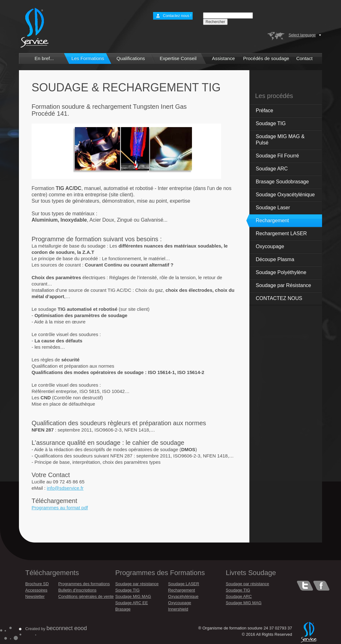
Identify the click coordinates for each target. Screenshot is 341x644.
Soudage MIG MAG (133, 596)
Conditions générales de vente (86, 596)
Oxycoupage (270, 246)
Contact (304, 58)
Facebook (321, 586)
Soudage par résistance (137, 584)
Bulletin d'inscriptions (77, 590)
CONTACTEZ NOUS (279, 298)
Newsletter (35, 596)
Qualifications (131, 58)
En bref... (44, 58)
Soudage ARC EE (132, 603)
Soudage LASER (183, 584)
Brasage (123, 609)
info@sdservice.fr (65, 488)
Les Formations (88, 58)
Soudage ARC (272, 169)
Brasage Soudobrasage (282, 182)
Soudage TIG (271, 123)
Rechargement (272, 221)
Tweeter (305, 586)
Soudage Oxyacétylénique (285, 195)
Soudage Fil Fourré (277, 156)
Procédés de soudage (266, 58)
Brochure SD (37, 584)
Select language (302, 35)
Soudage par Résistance (283, 285)
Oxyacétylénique (183, 596)
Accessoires (36, 590)
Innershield (178, 609)
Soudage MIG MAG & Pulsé (280, 140)
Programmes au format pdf (60, 508)
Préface (264, 110)
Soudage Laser (273, 208)
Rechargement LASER (281, 233)
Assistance (223, 58)
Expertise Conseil (178, 58)
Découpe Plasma (275, 259)
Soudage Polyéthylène (281, 272)
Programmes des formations (84, 584)
